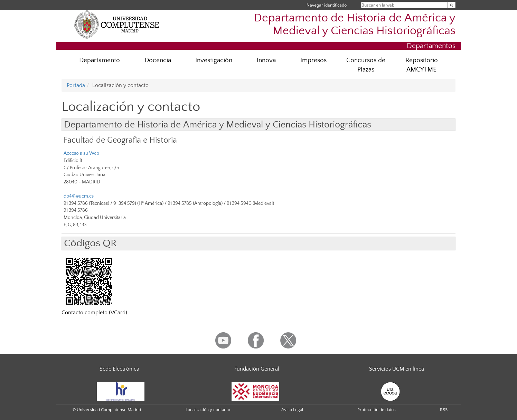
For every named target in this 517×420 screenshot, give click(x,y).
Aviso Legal (292, 410)
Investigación (214, 60)
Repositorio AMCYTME (422, 65)
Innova (266, 60)
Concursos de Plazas (366, 65)
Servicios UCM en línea (397, 369)
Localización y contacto (208, 410)
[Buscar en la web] (452, 5)
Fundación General (257, 369)
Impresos (313, 60)
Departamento (100, 60)
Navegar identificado (327, 5)
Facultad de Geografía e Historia (120, 140)
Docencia (158, 60)
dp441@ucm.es (79, 196)
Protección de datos (377, 410)
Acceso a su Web (81, 153)
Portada (76, 85)
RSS (444, 410)
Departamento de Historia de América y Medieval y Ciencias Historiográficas (355, 25)
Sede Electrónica (119, 369)
